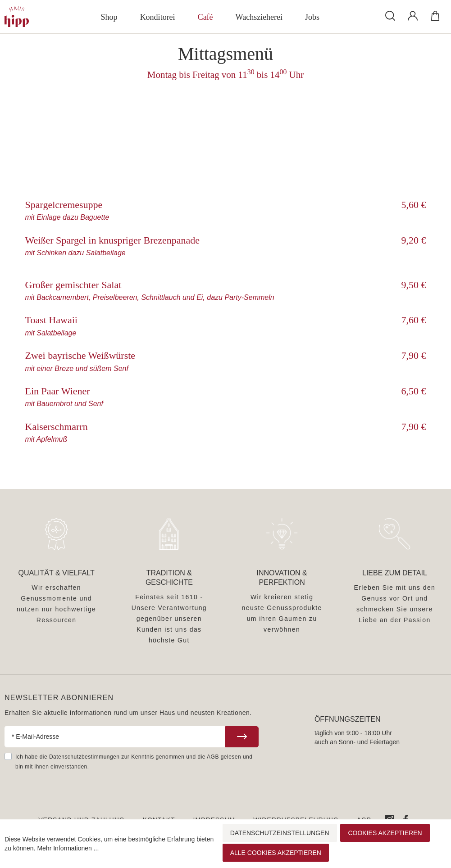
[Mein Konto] (413, 16)
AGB (213, 757)
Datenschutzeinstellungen (280, 833)
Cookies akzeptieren (385, 833)
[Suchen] (390, 16)
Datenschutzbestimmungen (84, 757)
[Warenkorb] (435, 16)
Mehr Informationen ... (68, 848)
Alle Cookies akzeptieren (276, 853)
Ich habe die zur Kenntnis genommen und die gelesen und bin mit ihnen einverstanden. (134, 762)
